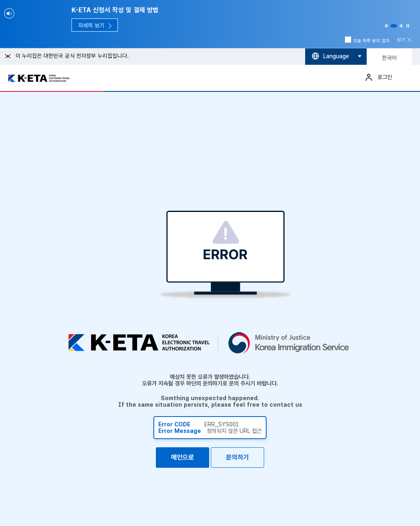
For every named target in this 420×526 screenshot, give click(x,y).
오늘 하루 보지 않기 (367, 40)
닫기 (401, 40)
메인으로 (183, 457)
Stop (408, 26)
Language (336, 56)
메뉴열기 (406, 77)
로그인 (385, 77)
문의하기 (237, 457)
